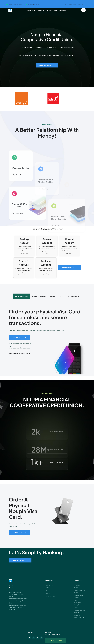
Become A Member (45, 65)
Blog (55, 10)
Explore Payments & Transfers (18, 353)
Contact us (63, 10)
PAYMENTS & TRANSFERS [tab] (39, 296)
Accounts (41, 10)
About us (35, 10)
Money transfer (50, 596)
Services (49, 10)
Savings (48, 593)
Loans (47, 590)
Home (29, 10)
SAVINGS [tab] (53, 296)
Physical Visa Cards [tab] (22, 296)
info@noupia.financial (15, 4)
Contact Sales (17, 338)
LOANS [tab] (61, 296)
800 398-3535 (57, 640)
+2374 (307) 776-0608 (33, 4)
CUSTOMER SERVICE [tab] (73, 296)
